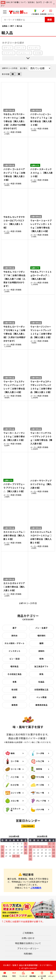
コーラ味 (15, 761)
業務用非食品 (41, 705)
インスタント (15, 651)
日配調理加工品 (41, 690)
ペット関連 (42, 697)
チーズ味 (40, 785)
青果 (15, 682)
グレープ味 (41, 801)
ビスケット (9, 53)
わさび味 (15, 785)
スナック (20, 48)
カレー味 (40, 793)
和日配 (15, 690)
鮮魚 (41, 674)
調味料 (41, 651)
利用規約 (28, 954)
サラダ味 (40, 777)
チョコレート (24, 53)
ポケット (8, 48)
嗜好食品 (14, 666)
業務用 (15, 705)
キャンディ (34, 48)
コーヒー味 (16, 769)
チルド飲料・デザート (15, 643)
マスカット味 (16, 810)
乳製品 (41, 682)
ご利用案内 (36, 888)
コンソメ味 (16, 793)
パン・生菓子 (42, 628)
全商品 (5, 26)
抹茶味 (39, 769)
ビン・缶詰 (15, 659)
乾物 (41, 659)
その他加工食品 (15, 674)
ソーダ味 (40, 753)
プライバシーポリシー (28, 948)
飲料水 (15, 636)
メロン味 (15, 801)
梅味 (13, 753)
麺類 (41, 643)
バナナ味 (40, 809)
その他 (38, 53)
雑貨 (15, 697)
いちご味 (40, 761)
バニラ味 (15, 777)
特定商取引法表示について (28, 943)
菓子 (12, 26)
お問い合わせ (28, 938)
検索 (50, 20)
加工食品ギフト (41, 666)
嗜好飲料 (42, 636)
